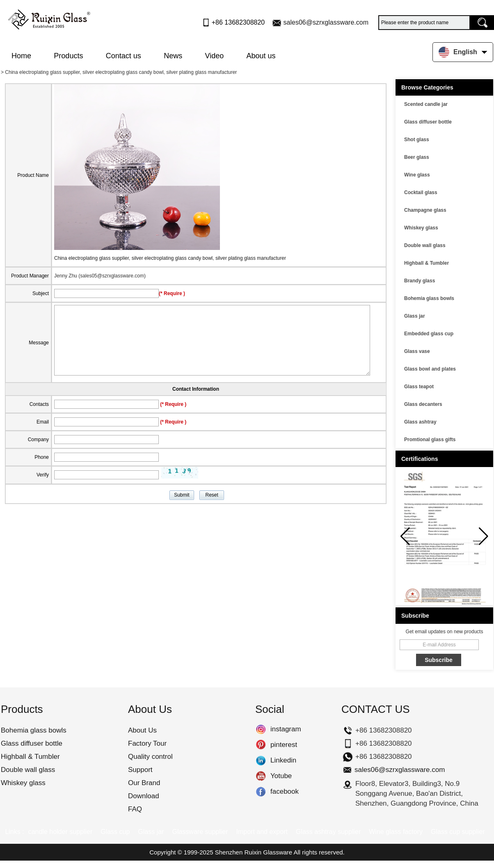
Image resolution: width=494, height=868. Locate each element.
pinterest (261, 745)
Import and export (262, 832)
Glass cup (115, 832)
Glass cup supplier (458, 832)
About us (261, 56)
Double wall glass (425, 245)
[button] (484, 536)
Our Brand (144, 783)
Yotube (261, 776)
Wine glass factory (396, 832)
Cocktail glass (421, 192)
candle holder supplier (61, 832)
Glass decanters (423, 404)
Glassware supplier (200, 832)
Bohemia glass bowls (429, 298)
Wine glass (417, 175)
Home (21, 56)
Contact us (123, 56)
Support (140, 770)
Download (144, 796)
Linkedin (261, 760)
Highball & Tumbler (427, 263)
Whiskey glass (421, 228)
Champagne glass (425, 210)
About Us (142, 730)
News (173, 56)
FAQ (135, 809)
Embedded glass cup (429, 334)
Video (215, 56)
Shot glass (417, 140)
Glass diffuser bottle (428, 122)
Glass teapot (419, 387)
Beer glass (417, 157)
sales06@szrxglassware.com (326, 22)
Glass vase (417, 351)
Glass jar (415, 316)
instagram (261, 729)
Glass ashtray (420, 422)
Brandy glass (420, 281)
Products (68, 56)
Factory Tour (147, 743)
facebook (261, 792)
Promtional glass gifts (430, 440)
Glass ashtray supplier (328, 832)
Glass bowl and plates (430, 369)
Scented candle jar (426, 104)
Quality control (150, 757)
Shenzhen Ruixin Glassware (254, 852)
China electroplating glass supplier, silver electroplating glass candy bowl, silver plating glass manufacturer (170, 258)
